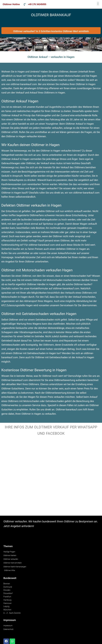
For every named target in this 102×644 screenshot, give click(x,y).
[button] (98, 4)
